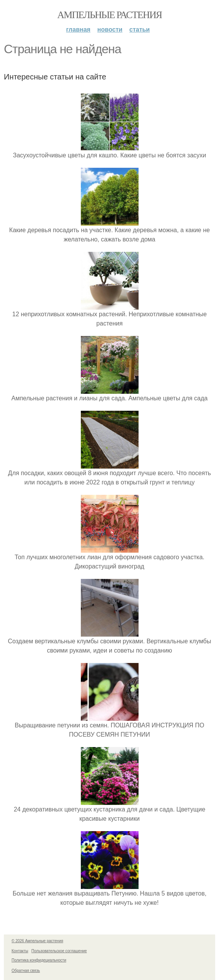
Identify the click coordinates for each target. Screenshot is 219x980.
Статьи (140, 30)
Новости (110, 30)
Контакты (20, 951)
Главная (78, 30)
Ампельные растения (110, 15)
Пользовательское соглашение (59, 951)
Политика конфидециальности (39, 960)
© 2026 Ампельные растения (37, 941)
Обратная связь (26, 971)
